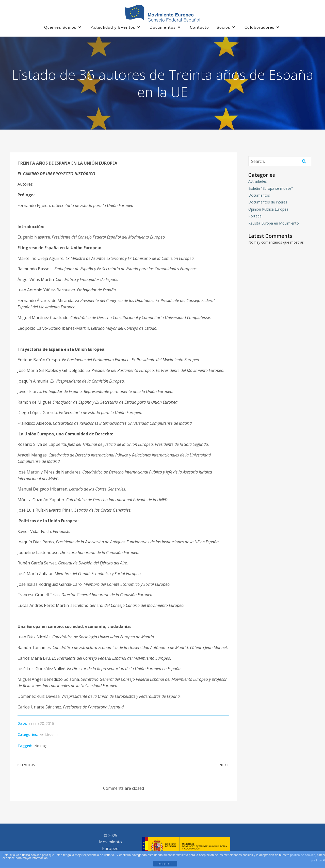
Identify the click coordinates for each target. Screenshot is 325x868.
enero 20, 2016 (42, 724)
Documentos (259, 196)
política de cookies (303, 855)
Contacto (199, 27)
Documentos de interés (268, 203)
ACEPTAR (165, 864)
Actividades (49, 735)
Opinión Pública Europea (268, 210)
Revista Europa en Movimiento (274, 223)
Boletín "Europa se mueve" (271, 189)
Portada (255, 217)
